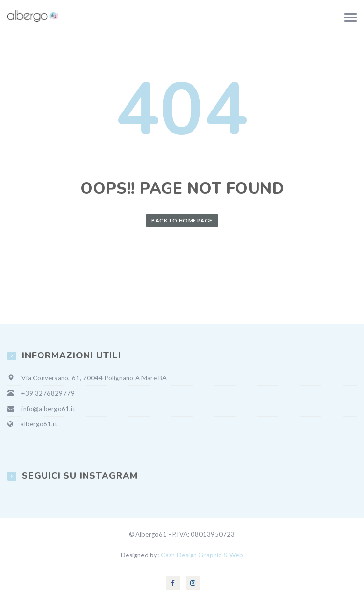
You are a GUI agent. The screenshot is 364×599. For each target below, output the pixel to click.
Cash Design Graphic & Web (202, 555)
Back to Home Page (182, 220)
